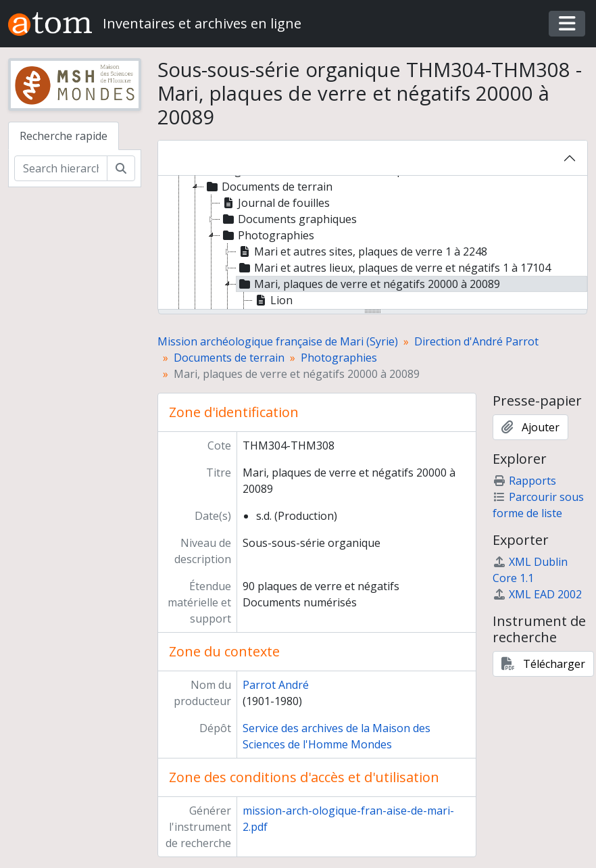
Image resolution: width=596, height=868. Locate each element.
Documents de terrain (229, 358)
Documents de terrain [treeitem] (268, 187)
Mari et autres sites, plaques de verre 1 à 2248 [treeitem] (362, 251)
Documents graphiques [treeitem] (289, 219)
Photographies (339, 358)
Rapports (524, 481)
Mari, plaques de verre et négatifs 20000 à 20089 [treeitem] (368, 284)
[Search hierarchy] (61, 168)
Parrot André (276, 685)
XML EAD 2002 (537, 594)
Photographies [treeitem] (267, 235)
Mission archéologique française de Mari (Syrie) (278, 341)
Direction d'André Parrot (476, 341)
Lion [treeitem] (273, 300)
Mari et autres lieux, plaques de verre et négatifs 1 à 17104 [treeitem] (394, 268)
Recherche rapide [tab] (64, 136)
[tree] (373, 243)
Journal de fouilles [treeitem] (275, 203)
